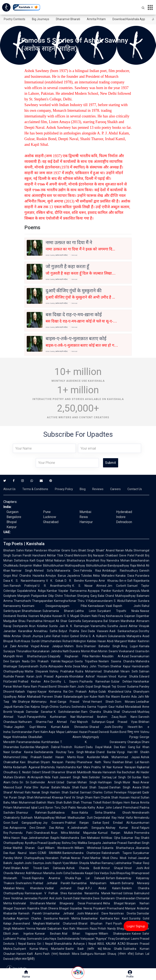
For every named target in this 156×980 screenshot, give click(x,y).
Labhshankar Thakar (128, 863)
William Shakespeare (115, 934)
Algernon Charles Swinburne (37, 918)
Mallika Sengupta (89, 843)
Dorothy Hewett (125, 727)
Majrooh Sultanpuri (91, 722)
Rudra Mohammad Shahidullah (97, 671)
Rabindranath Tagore (117, 853)
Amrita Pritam (96, 19)
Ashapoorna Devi (22, 828)
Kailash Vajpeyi (26, 692)
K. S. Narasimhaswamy (28, 581)
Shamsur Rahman (31, 813)
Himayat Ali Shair (55, 621)
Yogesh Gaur (106, 707)
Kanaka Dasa (125, 576)
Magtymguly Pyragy (110, 737)
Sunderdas (27, 747)
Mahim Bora (73, 646)
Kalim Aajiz (48, 732)
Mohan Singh (87, 782)
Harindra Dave (90, 898)
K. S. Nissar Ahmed (89, 586)
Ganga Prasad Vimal (74, 702)
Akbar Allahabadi (29, 697)
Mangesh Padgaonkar (32, 596)
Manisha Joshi (53, 873)
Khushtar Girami (59, 550)
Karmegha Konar (65, 601)
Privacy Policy (64, 489)
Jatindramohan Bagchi (44, 838)
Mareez (20, 873)
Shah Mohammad (39, 797)
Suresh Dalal (71, 898)
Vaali (109, 606)
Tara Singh (76, 752)
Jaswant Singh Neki (73, 777)
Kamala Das (22, 707)
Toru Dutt (61, 808)
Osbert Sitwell (41, 772)
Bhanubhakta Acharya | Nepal (75, 944)
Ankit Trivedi (32, 868)
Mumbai (85, 512)
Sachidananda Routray (50, 752)
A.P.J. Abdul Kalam (103, 888)
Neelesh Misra (69, 954)
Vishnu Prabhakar (62, 671)
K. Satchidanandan (67, 712)
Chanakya (134, 742)
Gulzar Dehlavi (122, 681)
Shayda (84, 863)
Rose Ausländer (89, 757)
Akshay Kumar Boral (122, 828)
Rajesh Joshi (127, 606)
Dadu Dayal (94, 747)
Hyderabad (124, 512)
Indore (121, 517)
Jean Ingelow (23, 934)
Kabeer (137, 934)
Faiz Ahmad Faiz (62, 722)
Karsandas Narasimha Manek (89, 893)
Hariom (21, 954)
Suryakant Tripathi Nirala (118, 611)
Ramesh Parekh (30, 913)
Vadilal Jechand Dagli (64, 888)
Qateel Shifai (79, 636)
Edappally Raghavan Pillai (68, 656)
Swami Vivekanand (121, 651)
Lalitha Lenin (85, 611)
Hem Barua (131, 802)
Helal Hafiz (125, 818)
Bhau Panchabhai (30, 621)
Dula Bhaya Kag (120, 873)
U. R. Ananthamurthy (54, 586)
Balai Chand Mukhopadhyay (117, 596)
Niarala (97, 772)
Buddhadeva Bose (63, 813)
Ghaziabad (51, 522)
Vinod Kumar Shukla (123, 676)
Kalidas (92, 641)
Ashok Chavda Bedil (83, 868)
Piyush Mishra (124, 923)
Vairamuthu (98, 626)
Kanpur (12, 527)
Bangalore (14, 517)
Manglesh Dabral (48, 747)
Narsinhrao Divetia (123, 913)
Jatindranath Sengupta (87, 828)
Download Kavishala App (129, 19)
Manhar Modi (100, 858)
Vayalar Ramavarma (73, 591)
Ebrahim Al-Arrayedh (29, 777)
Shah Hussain (120, 797)
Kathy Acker (96, 808)
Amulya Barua (56, 576)
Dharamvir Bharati (68, 19)
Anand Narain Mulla (119, 550)
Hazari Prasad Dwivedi (94, 732)
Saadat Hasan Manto (59, 757)
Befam (111, 878)
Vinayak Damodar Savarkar (33, 712)
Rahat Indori (61, 636)
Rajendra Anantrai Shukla (53, 878)
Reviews (98, 489)
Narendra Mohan (118, 560)
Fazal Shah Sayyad (94, 787)
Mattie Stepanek (36, 671)
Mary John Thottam (95, 666)
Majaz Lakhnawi (67, 732)
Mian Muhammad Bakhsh (29, 802)
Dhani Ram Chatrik (98, 797)
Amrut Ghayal (112, 868)
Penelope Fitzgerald (128, 792)
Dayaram (20, 908)
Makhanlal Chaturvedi (62, 923)
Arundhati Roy (96, 560)
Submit (110, 463)
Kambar (52, 591)
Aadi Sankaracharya (124, 631)
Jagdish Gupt (25, 727)
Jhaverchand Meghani (29, 923)
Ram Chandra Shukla (97, 712)
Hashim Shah (59, 792)
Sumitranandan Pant (26, 732)
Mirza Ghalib (113, 949)
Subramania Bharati (58, 611)
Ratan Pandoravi (36, 550)
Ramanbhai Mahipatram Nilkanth (96, 883)
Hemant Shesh (103, 702)
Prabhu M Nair (102, 767)
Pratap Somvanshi (29, 939)
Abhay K (62, 828)
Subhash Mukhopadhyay (38, 818)
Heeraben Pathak (58, 858)
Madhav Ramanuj (102, 863)
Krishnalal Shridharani (29, 903)
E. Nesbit (25, 772)
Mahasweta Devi (67, 571)
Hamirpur (86, 522)
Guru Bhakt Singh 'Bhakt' (88, 550)
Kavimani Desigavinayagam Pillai (54, 606)
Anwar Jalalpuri (52, 646)
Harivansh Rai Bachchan (119, 772)
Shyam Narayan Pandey (58, 762)
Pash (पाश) (51, 954)
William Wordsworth (59, 848)
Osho (15, 782)
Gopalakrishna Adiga (31, 591)
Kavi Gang (128, 747)
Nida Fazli (52, 777)
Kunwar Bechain (48, 934)
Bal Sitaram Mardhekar (119, 621)
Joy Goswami (53, 823)
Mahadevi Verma (24, 929)
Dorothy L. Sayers (65, 681)
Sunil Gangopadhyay (26, 823)
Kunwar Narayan (124, 767)
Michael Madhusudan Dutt (74, 818)
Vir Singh (78, 797)
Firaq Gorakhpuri (119, 939)
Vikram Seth (129, 671)
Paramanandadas (28, 742)
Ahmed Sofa (44, 571)
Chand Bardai (106, 752)
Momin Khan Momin (94, 651)
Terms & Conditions (35, 489)
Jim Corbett (117, 586)
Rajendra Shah (37, 908)
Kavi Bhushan (30, 762)
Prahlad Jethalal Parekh (52, 883)
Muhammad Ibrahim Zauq (98, 717)
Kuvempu (91, 581)
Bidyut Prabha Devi (73, 631)
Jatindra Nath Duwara (65, 651)
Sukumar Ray (131, 838)
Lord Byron (46, 808)
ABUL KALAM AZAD (111, 944)
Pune (47, 512)
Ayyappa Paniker (100, 591)
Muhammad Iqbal (25, 808)
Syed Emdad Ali (116, 823)
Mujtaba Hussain (51, 616)
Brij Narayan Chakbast (103, 555)
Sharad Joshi (100, 727)
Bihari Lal (132, 762)
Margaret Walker (126, 641)
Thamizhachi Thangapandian (33, 601)
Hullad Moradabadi (128, 707)
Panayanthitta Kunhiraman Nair (51, 717)
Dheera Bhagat (59, 908)
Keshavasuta (115, 616)
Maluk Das (111, 747)
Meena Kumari (49, 727)
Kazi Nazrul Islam (23, 853)
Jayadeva (73, 576)
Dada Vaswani (98, 631)
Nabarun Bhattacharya (69, 560)
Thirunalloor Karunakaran (33, 651)
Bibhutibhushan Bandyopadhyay (108, 566)
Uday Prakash (31, 757)
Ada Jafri (138, 697)
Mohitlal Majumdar (83, 833)
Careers (115, 489)
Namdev (95, 656)
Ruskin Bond (118, 732)
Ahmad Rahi (22, 792)
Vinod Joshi (134, 868)
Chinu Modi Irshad (123, 858)
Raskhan (118, 762)
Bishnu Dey (69, 843)
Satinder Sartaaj (100, 777)
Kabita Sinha (91, 813)
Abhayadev (56, 666)
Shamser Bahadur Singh (102, 646)
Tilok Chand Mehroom (72, 555)
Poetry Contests (15, 19)
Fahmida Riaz (91, 571)
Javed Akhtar (128, 626)
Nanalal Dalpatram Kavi (52, 929)
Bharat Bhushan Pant (95, 923)
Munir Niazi (131, 782)
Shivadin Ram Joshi (71, 687)
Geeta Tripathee (86, 661)
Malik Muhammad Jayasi (121, 757)
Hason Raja (19, 838)
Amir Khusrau (108, 581)
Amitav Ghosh (21, 636)
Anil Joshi (56, 898)
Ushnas (128, 893)
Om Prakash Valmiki (46, 661)
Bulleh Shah (72, 802)
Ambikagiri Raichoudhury (120, 571)
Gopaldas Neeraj (81, 908)
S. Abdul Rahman (125, 601)
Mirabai (90, 752)
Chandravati (42, 833)
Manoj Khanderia (30, 888)
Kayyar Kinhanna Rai (53, 692)
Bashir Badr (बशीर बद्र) (84, 949)
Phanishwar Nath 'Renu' (94, 762)
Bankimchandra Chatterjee (81, 853)
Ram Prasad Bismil (44, 687)
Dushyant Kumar (26, 949)
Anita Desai (73, 666)
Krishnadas (20, 737)
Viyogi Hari (125, 752)
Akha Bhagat (113, 903)
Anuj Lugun (130, 646)
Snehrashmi (24, 883)
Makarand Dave (97, 913)
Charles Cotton (103, 792)
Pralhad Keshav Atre (34, 681)
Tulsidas (86, 576)
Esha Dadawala (74, 873)
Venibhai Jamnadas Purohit (30, 898)
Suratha (113, 626)
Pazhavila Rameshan (95, 681)
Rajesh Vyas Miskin (65, 863)
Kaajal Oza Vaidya (97, 873)
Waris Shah (55, 802)
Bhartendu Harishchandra (58, 767)
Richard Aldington (74, 641)
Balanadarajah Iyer (76, 697)
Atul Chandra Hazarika (28, 576)
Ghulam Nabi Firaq (93, 616)
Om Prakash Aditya (83, 692)
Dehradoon (124, 522)
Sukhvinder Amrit (43, 782)
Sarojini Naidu (20, 661)
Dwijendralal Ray (105, 818)
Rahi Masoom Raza (83, 929)
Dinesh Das (45, 828)
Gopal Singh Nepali (98, 687)
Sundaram (108, 898)
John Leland (114, 808)
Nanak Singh (40, 792)
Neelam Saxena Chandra (117, 661)
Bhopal (12, 522)
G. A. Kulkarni (98, 636)
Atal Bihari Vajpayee (80, 934)
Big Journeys (41, 19)
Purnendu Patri (21, 833)
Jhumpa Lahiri (42, 636)
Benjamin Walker (31, 566)
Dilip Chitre (56, 596)
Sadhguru (87, 954)
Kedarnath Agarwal (26, 767)
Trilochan (70, 596)
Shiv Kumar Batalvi (47, 787)
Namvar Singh (22, 571)
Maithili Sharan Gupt (28, 848)
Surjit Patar (23, 787)
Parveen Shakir (52, 697)
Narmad (117, 893)
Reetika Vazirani (28, 616)
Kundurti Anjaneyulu (126, 591)
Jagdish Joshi (22, 863)
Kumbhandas (50, 742)
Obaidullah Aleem (55, 737)
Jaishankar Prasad (114, 843)
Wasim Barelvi (121, 697)
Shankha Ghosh (117, 813)
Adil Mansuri (34, 873)
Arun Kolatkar (38, 626)
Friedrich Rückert (73, 747)
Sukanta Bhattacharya (118, 848)
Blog (83, 489)
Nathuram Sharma (32, 722)
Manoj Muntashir (52, 949)
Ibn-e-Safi (126, 581)
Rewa (84, 517)
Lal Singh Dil (122, 777)
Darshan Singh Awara (125, 787)
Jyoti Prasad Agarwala (52, 676)
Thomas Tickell (91, 802)
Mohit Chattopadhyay (29, 858)
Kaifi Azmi (34, 954)
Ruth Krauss (22, 641)
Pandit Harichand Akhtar (39, 555)
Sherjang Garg (87, 596)
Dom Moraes (125, 702)
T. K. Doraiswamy (93, 742)
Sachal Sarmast (81, 792)
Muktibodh (84, 772)
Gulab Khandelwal (111, 692)
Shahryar (24, 702)
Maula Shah (70, 787)
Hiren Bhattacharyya (31, 656)
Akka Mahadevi (104, 576)
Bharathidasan (32, 611)
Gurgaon (13, 512)
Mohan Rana (21, 687)
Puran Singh (17, 797)
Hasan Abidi (105, 641)
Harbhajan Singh (110, 782)
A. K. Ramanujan (78, 626)
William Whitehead (88, 848)
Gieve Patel (127, 555)
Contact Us (135, 489)
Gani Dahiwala (54, 868)
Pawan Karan (25, 676)
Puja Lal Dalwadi (90, 878)
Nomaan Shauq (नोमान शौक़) (114, 954)
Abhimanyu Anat (44, 702)
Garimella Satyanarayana (85, 621)
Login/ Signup (136, 926)
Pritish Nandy (107, 929)
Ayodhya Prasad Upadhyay (43, 843)
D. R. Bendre (74, 581)
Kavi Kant (121, 918)
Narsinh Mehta (70, 918)
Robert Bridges (112, 802)
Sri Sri (24, 782)
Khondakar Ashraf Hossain (89, 676)
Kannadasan (96, 606)
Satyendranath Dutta (33, 666)
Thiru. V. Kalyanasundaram (95, 601)
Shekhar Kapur (121, 666)
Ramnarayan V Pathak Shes (46, 893)
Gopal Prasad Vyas (122, 722)
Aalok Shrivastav (75, 727)
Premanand (94, 903)
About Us (9, 489)
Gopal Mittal (45, 560)
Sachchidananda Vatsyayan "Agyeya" (82, 939)
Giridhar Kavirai (22, 752)
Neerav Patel (80, 858)
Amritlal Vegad (29, 646)
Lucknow (50, 517)
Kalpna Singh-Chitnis (45, 707)
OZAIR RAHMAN (50, 853)
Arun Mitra (59, 833)
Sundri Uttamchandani (46, 641)
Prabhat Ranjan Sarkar (83, 823)
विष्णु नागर (133, 732)
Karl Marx (83, 767)
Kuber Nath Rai (100, 697)
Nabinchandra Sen (73, 838)
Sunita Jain (57, 626)
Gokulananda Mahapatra (125, 636)
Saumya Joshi (42, 863)
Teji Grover (119, 687)
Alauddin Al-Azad (115, 656)
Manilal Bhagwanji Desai (66, 903)
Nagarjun (68, 661)
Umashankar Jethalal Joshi (63, 913)
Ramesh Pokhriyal (23, 586)
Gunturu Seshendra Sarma (78, 707)
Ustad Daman (66, 782)
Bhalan (16, 868)
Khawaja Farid (61, 797)
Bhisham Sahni (14, 550)
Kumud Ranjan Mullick (116, 833)
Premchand (131, 808)
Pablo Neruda (78, 808)
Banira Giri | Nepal (40, 944)
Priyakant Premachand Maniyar (114, 908)
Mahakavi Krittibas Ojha (104, 838)
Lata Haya (50, 939)
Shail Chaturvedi (125, 712)
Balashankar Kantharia (97, 918)
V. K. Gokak (55, 581)
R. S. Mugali (71, 616)
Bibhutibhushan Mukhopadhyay (64, 566)
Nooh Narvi (128, 717)
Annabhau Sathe (46, 631)
